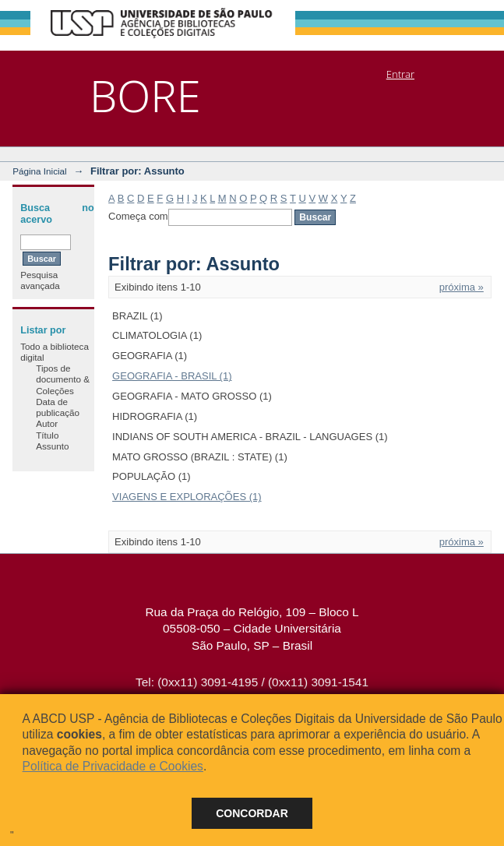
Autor (47, 423)
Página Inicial (40, 171)
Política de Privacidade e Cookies (113, 766)
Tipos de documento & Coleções (63, 379)
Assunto (52, 446)
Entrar (400, 74)
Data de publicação (58, 407)
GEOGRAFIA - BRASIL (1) (172, 376)
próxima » (462, 287)
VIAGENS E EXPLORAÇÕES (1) (187, 497)
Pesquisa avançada (40, 280)
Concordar (252, 813)
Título (47, 435)
